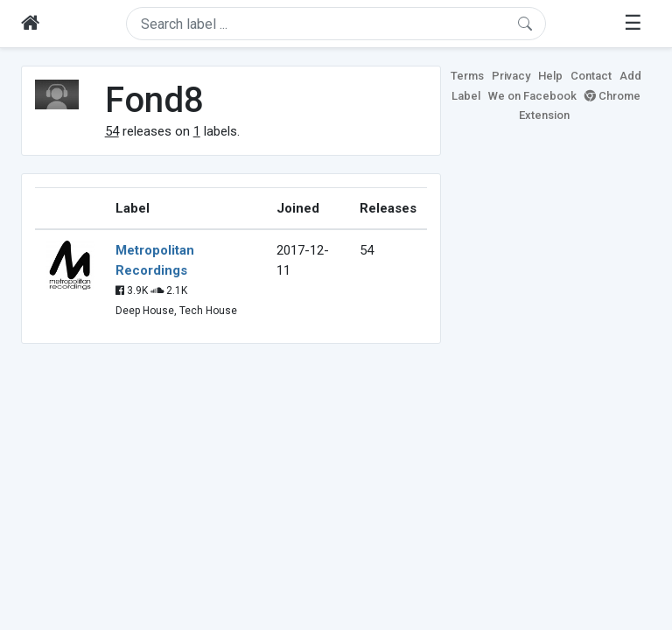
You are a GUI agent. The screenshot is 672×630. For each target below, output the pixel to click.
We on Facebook (532, 96)
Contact (591, 76)
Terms (467, 76)
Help (550, 76)
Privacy (511, 76)
